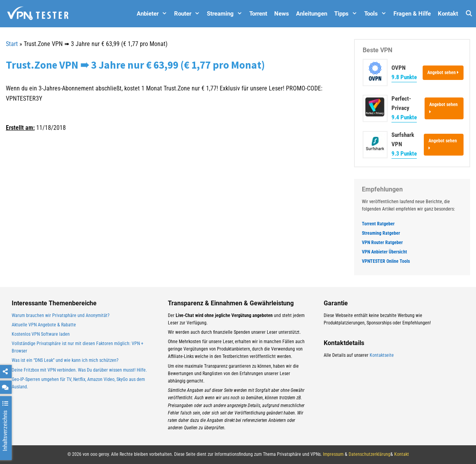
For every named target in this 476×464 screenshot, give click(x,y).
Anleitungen (312, 14)
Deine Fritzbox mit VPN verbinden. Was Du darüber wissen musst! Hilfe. (79, 370)
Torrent (258, 14)
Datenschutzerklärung (369, 454)
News (282, 14)
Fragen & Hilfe (412, 14)
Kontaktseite (382, 355)
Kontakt (448, 14)
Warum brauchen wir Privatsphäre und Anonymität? (61, 315)
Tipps (347, 14)
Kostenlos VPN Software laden (41, 334)
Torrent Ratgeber (378, 224)
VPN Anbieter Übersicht (384, 252)
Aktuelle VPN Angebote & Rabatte (44, 325)
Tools (377, 14)
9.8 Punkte (404, 77)
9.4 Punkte (404, 117)
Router (189, 14)
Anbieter (154, 14)
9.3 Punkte (404, 154)
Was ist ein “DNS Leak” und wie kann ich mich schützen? (65, 360)
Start (12, 44)
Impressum (333, 454)
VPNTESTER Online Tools (386, 261)
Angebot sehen (443, 73)
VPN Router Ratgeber (382, 243)
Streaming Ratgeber (381, 233)
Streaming (226, 14)
